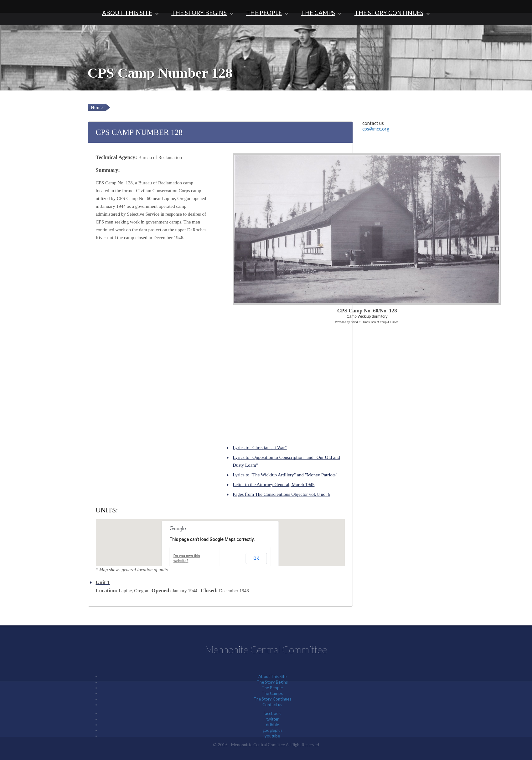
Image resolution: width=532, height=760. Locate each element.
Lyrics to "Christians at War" (260, 448)
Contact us (272, 705)
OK (256, 558)
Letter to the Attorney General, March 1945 (274, 485)
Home (97, 108)
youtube (272, 736)
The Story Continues (389, 13)
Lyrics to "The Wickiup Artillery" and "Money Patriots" (285, 475)
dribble (272, 725)
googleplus (272, 730)
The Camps (318, 13)
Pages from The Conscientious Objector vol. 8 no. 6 (281, 494)
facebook (272, 713)
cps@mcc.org (376, 129)
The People (264, 13)
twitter (272, 719)
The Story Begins (199, 13)
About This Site (127, 13)
